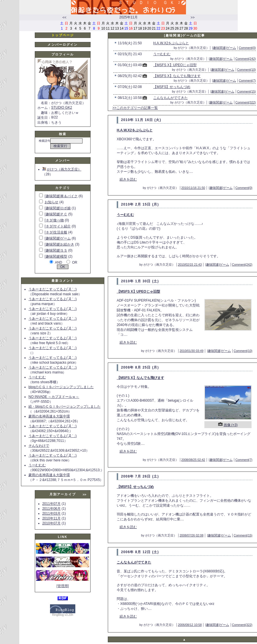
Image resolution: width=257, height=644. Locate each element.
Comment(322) (246, 102)
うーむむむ (37, 377)
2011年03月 (51, 513)
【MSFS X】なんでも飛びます (177, 76)
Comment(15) (247, 91)
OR (75, 262)
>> (193, 18)
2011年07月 (51, 504)
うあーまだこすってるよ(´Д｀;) (52, 289)
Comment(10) (247, 70)
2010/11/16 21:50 (193, 188)
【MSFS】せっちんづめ (172, 87)
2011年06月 (51, 509)
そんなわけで (39, 446)
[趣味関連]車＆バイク (61, 196)
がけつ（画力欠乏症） (62, 169)
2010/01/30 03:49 (192, 351)
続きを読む (128, 179)
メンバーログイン (63, 45)
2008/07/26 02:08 (192, 535)
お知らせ (51, 202)
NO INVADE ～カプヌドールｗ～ (54, 397)
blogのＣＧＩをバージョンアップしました (61, 387)
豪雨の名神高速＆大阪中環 (49, 416)
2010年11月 (51, 518)
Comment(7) (247, 80)
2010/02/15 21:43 (190, 264)
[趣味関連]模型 (56, 256)
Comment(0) (247, 48)
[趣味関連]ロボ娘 (58, 208)
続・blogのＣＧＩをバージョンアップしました (65, 407)
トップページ (63, 35)
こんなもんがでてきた (170, 98)
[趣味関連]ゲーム (58, 238)
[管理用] (63, 586)
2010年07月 (51, 523)
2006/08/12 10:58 (190, 625)
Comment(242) (246, 59)
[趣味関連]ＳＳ (56, 250)
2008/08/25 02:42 (193, 460)
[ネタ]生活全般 (56, 232)
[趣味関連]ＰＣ (56, 214)
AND (59, 262)
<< (64, 18)
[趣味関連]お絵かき (59, 244)
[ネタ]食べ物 (54, 220)
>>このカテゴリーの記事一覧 (135, 108)
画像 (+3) (231, 425)
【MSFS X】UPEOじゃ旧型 (175, 65)
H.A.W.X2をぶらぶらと (171, 43)
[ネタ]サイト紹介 (58, 226)
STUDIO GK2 (62, 108)
